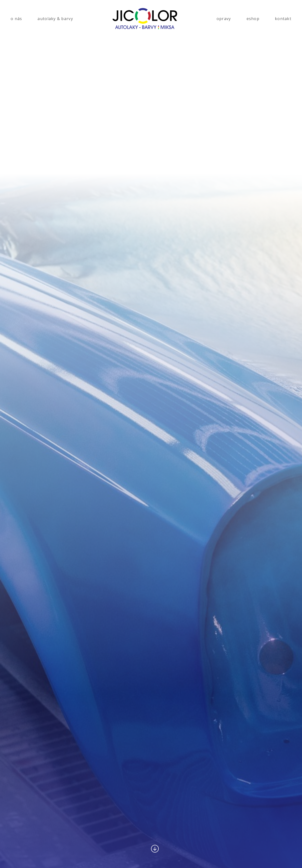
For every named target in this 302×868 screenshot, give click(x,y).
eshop (253, 19)
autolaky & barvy (55, 19)
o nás (16, 19)
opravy (224, 19)
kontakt (283, 19)
